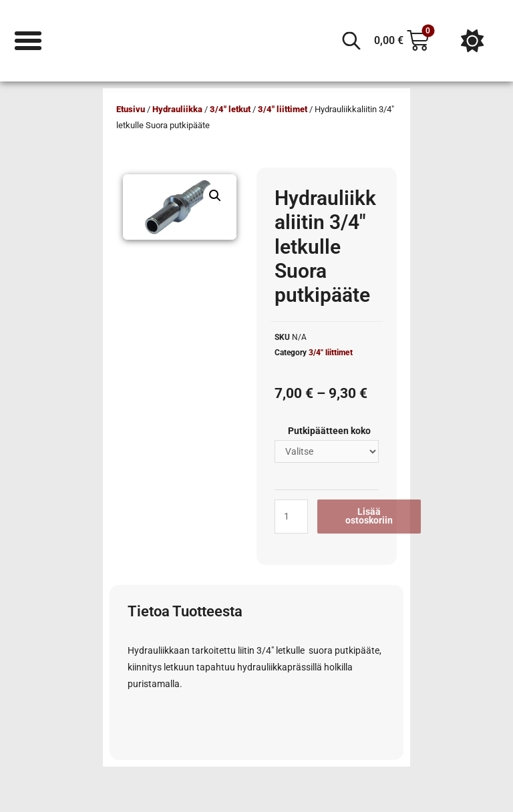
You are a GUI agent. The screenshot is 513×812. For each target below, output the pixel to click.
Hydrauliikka (177, 109)
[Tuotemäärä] (291, 517)
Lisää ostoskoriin (369, 516)
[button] (215, 196)
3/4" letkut (230, 109)
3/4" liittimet (283, 109)
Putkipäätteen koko (329, 431)
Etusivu (131, 109)
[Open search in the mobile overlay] (351, 41)
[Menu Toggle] (28, 41)
